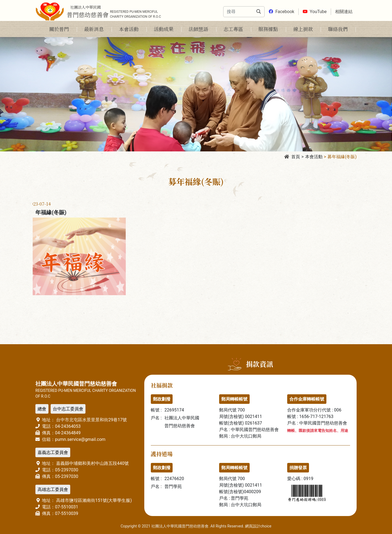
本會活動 (314, 157)
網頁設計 (253, 526)
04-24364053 (68, 426)
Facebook (281, 12)
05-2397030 (67, 470)
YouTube (315, 12)
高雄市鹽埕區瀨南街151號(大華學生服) (93, 500)
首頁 (292, 157)
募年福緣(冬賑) (342, 157)
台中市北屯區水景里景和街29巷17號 (91, 420)
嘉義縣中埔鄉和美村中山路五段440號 (92, 463)
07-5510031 (67, 507)
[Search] (237, 12)
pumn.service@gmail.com (80, 439)
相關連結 (344, 12)
